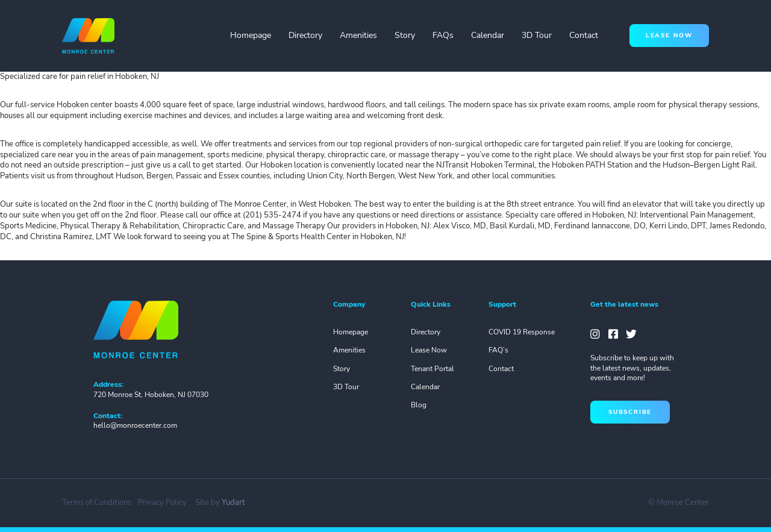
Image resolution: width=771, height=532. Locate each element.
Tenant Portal (432, 369)
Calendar (488, 35)
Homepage (251, 35)
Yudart (233, 502)
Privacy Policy (162, 502)
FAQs (443, 35)
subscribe (630, 412)
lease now (669, 35)
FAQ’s (498, 350)
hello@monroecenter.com (135, 425)
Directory (305, 35)
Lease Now (429, 350)
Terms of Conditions (97, 502)
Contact (584, 35)
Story (405, 35)
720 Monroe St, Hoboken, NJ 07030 (151, 395)
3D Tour (537, 35)
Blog (419, 405)
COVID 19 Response (522, 332)
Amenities (358, 35)
